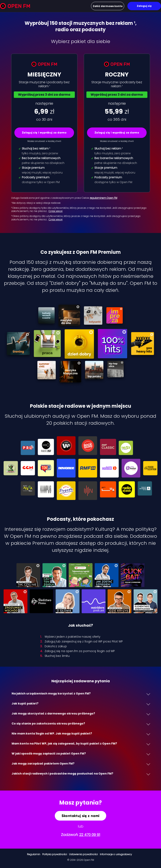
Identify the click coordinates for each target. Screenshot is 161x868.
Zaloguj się (144, 6)
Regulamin (34, 854)
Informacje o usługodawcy (116, 854)
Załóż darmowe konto (108, 6)
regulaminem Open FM (103, 198)
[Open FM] (15, 7)
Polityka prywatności (55, 854)
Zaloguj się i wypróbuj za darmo (44, 133)
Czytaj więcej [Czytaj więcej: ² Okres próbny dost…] (56, 211)
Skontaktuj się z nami (81, 816)
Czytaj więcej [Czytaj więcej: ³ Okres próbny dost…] (56, 220)
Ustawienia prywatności (83, 854)
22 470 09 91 (90, 835)
